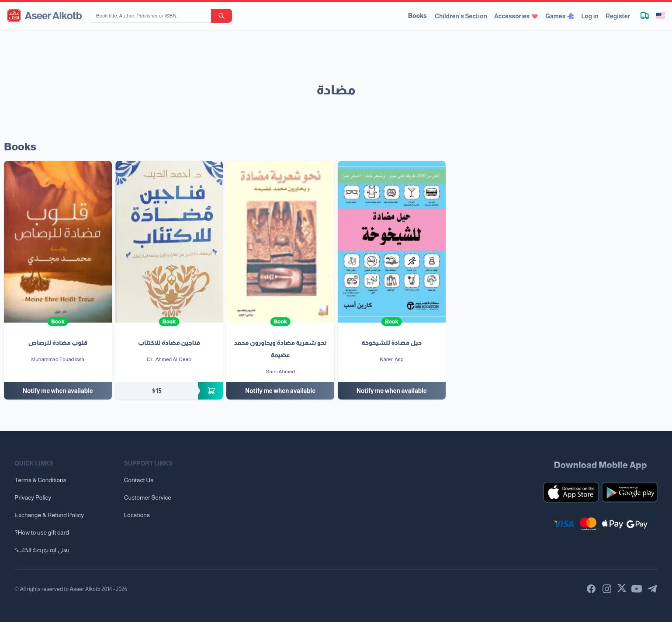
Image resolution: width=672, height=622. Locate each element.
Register (618, 16)
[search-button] (222, 16)
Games (560, 16)
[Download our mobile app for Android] (630, 492)
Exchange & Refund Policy (49, 515)
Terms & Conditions (40, 480)
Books (417, 16)
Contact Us (139, 480)
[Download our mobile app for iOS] (571, 492)
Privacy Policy (33, 497)
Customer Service (148, 497)
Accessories (516, 16)
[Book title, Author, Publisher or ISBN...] (152, 16)
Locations (137, 515)
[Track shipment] (645, 16)
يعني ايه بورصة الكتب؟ (42, 550)
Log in (590, 16)
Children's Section (461, 16)
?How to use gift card (42, 532)
